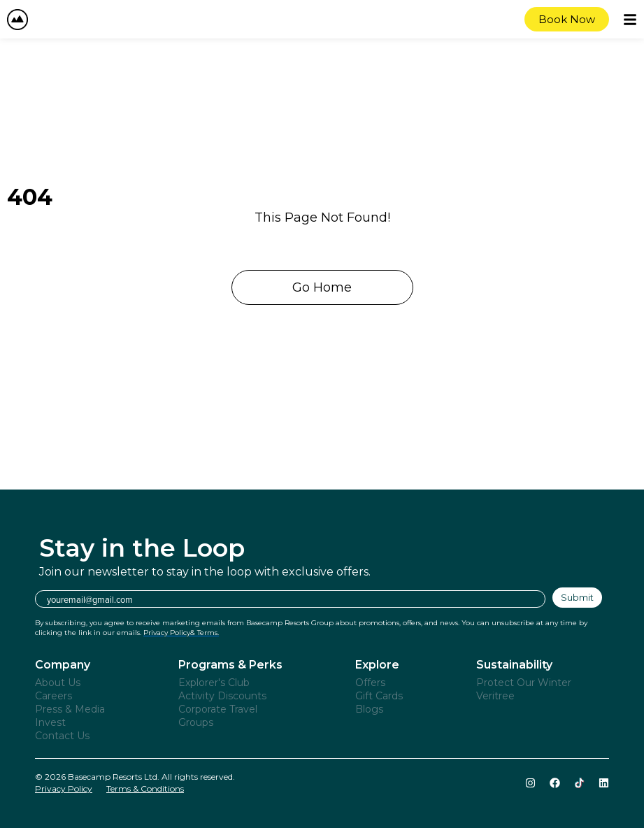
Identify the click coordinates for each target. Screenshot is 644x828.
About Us (58, 683)
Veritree (495, 696)
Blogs (369, 709)
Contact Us (62, 736)
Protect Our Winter (524, 683)
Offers (370, 683)
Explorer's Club (214, 683)
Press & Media (70, 709)
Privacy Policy (64, 788)
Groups (196, 722)
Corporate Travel (218, 709)
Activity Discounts (222, 696)
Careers (53, 696)
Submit (577, 597)
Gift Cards (379, 696)
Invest (50, 722)
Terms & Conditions (145, 788)
